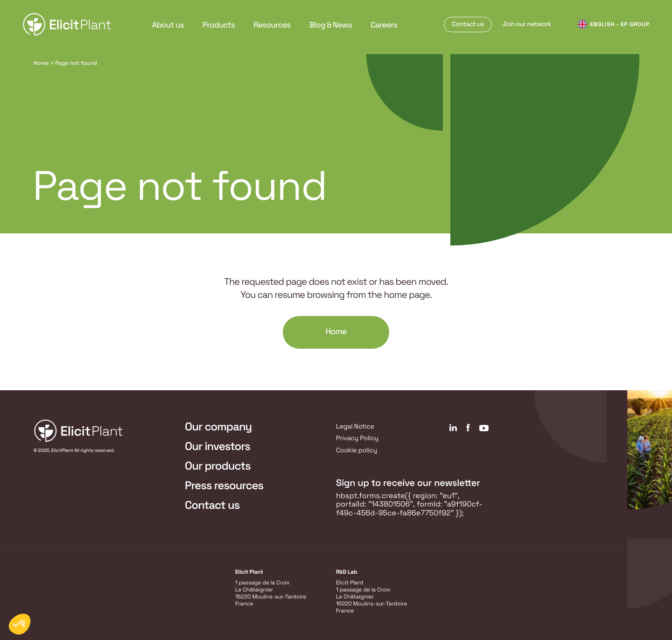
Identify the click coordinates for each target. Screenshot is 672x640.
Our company (218, 427)
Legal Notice (355, 427)
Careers (384, 25)
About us (168, 25)
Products (219, 25)
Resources (272, 25)
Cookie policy (357, 450)
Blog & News (331, 25)
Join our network (527, 24)
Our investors (217, 447)
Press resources (224, 486)
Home (41, 63)
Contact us (468, 24)
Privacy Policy (357, 438)
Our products (218, 466)
